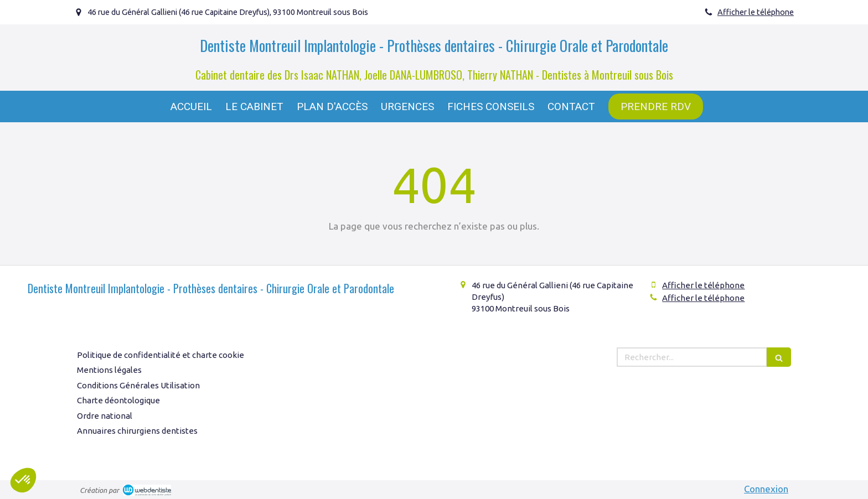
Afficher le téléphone (756, 12)
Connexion (766, 489)
